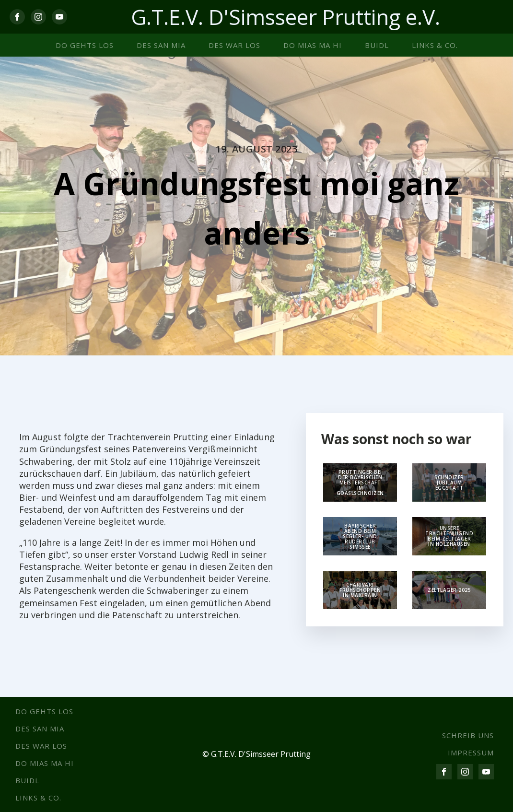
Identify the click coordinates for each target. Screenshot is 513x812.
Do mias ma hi (313, 45)
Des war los (234, 45)
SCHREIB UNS (468, 735)
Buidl (377, 45)
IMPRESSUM (471, 753)
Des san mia (161, 45)
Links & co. (435, 45)
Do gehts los (85, 45)
